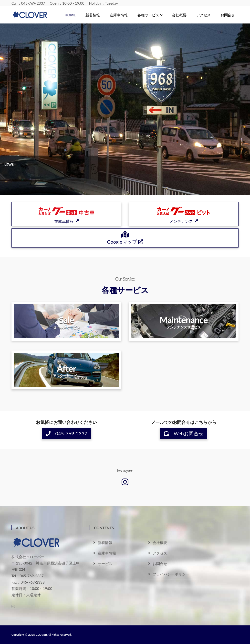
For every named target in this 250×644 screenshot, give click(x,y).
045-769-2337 (67, 433)
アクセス (203, 15)
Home (70, 15)
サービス (105, 564)
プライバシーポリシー (171, 574)
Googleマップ (125, 238)
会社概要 (179, 15)
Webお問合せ (183, 433)
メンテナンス (184, 214)
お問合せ (228, 15)
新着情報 (93, 15)
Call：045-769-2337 (28, 3)
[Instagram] (125, 482)
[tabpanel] (125, 109)
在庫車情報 (119, 15)
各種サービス (150, 15)
